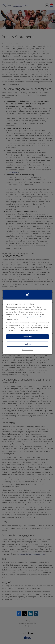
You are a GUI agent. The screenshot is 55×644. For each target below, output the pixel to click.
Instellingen (28, 344)
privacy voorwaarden (35, 317)
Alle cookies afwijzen (27, 350)
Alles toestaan (27, 337)
